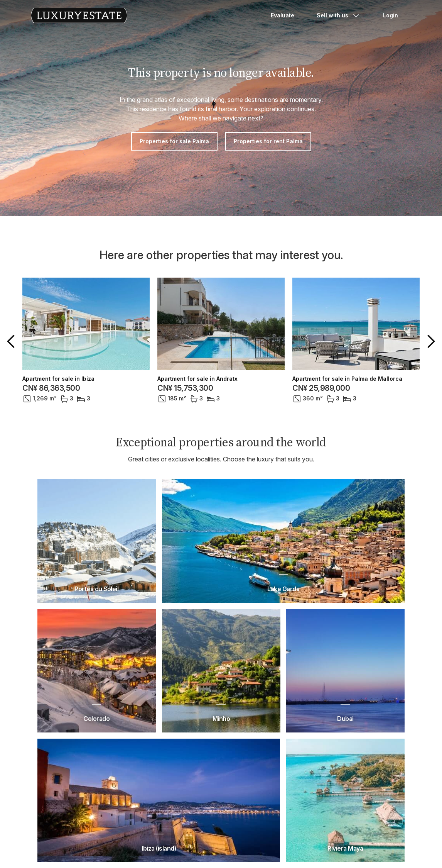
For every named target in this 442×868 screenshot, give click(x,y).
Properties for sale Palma (174, 141)
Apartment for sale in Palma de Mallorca (347, 379)
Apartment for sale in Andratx (197, 379)
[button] (12, 341)
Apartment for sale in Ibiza (58, 379)
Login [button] (391, 15)
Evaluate (283, 15)
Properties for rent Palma (268, 141)
